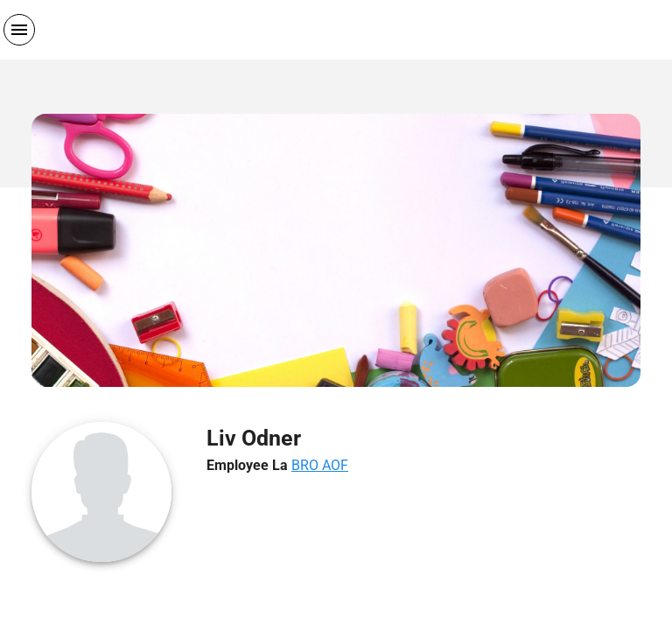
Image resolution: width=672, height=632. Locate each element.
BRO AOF (320, 465)
